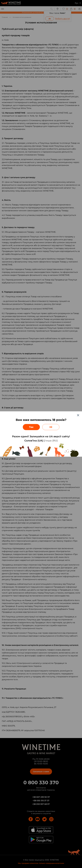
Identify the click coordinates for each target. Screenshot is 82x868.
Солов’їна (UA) (34, 441)
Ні (51, 427)
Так (31, 427)
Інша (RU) (51, 441)
